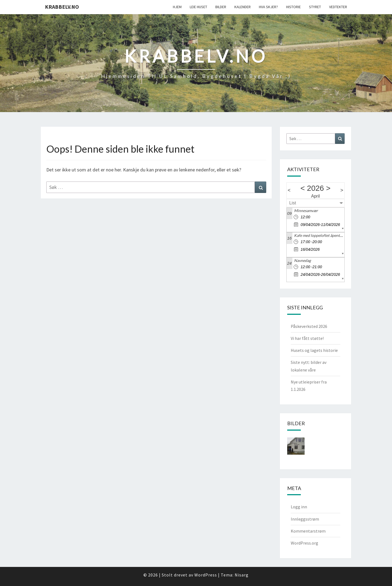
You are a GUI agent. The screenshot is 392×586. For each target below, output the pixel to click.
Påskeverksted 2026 (309, 326)
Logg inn (299, 507)
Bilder (221, 7)
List (293, 203)
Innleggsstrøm (305, 519)
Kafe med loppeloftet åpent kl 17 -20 (325, 235)
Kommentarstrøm (308, 531)
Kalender (243, 7)
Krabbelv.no (62, 7)
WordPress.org (304, 543)
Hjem (177, 7)
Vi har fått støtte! (307, 338)
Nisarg (242, 575)
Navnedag (302, 260)
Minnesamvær (306, 211)
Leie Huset (198, 7)
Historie (293, 7)
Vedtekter (338, 7)
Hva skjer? (268, 7)
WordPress (206, 575)
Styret (315, 7)
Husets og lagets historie (314, 350)
